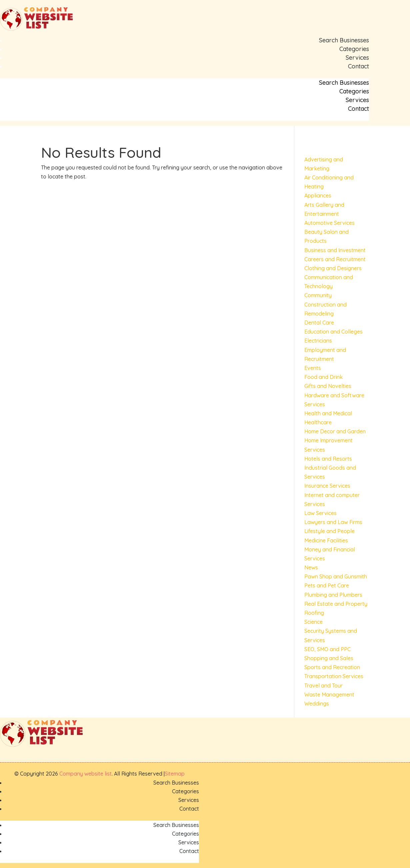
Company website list (85, 774)
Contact (358, 66)
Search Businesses (344, 40)
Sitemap (175, 774)
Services (357, 58)
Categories (354, 49)
